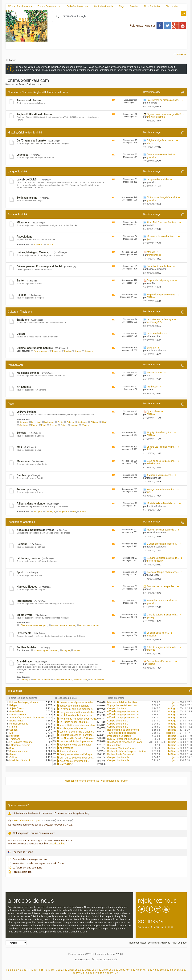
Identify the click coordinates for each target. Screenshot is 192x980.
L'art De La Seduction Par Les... (77, 758)
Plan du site (172, 6)
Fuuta (60, 422)
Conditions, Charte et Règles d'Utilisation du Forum (38, 92)
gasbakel (171, 733)
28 (86, 970)
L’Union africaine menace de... (162, 544)
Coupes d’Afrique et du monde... (163, 572)
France (21, 489)
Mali (19, 447)
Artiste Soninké (155, 373)
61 (84, 973)
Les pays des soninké (158, 179)
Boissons (89, 351)
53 (172, 970)
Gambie (21, 475)
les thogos (152, 387)
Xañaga (74, 425)
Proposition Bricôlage (119, 736)
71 (118, 973)
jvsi (174, 702)
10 (25, 970)
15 (42, 970)
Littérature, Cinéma (28, 558)
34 (107, 970)
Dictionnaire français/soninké (162, 197)
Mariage (151, 252)
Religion (22, 295)
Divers (78, 351)
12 (32, 970)
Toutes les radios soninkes (160, 601)
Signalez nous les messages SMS (164, 114)
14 (39, 970)
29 (90, 970)
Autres (83, 512)
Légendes (23, 155)
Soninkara (153, 943)
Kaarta (34, 425)
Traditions (23, 320)
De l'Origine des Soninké (31, 141)
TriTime (172, 730)
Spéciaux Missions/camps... (123, 748)
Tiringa (64, 425)
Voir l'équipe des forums (114, 781)
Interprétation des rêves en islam (77, 725)
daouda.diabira (57, 844)
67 (105, 973)
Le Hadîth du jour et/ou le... (74, 722)
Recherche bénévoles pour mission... (127, 751)
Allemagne (50, 512)
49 (158, 970)
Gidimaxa (83, 422)
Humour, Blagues (27, 587)
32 (100, 970)
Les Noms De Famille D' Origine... (78, 738)
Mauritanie (23, 461)
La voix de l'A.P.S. (27, 180)
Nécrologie (25, 680)
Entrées (68, 351)
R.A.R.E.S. (38, 245)
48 (155, 970)
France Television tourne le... (161, 530)
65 (98, 973)
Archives (165, 943)
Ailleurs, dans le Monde (31, 504)
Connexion (180, 54)
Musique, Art (16, 365)
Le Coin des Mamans (89, 625)
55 (178, 970)
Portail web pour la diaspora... (162, 266)
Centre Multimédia (104, 6)
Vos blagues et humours (73, 728)
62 (88, 973)
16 (45, 970)
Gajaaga (71, 422)
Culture (21, 334)
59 (77, 973)
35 (110, 970)
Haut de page (179, 943)
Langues (66, 651)
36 (114, 970)
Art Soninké (24, 387)
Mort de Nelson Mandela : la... (162, 503)
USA (74, 512)
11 (29, 970)
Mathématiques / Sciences (46, 651)
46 (148, 970)
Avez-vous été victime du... (74, 761)
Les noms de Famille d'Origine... (77, 732)
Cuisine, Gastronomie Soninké (35, 348)
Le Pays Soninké (27, 412)
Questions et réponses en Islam (77, 702)
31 (97, 970)
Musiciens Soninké (28, 373)
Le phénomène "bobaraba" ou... (77, 715)
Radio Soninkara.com (78, 6)
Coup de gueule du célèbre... (161, 461)
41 (131, 970)
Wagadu (86, 425)
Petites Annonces (42, 680)
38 (120, 970)
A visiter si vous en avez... (160, 475)
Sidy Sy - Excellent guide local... (124, 739)
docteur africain (68, 751)
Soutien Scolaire (27, 647)
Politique (22, 544)
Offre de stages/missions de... (162, 615)
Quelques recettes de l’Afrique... (77, 754)
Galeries (134, 6)
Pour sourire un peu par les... (161, 586)
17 (49, 970)
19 (56, 970)
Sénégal (22, 433)
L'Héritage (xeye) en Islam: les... (77, 735)
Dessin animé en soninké (159, 154)
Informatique (25, 601)
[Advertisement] (88, 37)
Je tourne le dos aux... (158, 334)
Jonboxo (23, 425)
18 (52, 970)
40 (127, 970)
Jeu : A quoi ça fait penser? (74, 706)
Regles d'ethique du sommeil (161, 295)
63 (91, 973)
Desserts (56, 351)
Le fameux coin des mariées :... (77, 709)
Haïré (105, 422)
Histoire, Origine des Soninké (25, 133)
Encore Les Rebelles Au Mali (161, 447)
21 (62, 970)
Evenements (24, 633)
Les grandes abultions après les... (78, 712)
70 (115, 973)
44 (141, 970)
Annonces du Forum (29, 100)
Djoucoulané (153, 412)
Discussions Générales (21, 522)
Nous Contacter (152, 6)
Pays (11, 404)
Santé (20, 281)
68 (108, 973)
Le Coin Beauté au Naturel (63, 625)
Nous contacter (137, 943)
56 (182, 970)
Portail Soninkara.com (20, 6)
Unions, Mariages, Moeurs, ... (34, 252)
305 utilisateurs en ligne (27, 820)
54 (175, 970)
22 (66, 970)
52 (168, 970)
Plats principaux (41, 351)
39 (124, 970)
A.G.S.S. (50, 245)
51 (165, 970)
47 (151, 970)
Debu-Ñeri (36, 422)
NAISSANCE (66, 764)
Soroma (53, 425)
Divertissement (98, 680)
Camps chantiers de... (119, 757)
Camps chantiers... (117, 708)
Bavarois (151, 348)
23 (69, 970)
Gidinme (94, 422)
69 (111, 973)
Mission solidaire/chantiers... (162, 236)
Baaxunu (23, 422)
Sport (20, 572)
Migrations (23, 222)
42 (134, 970)
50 (161, 970)
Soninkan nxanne (27, 198)
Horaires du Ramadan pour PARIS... (79, 719)
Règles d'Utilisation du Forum (34, 114)
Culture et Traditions (20, 312)
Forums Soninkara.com (49, 6)
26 (80, 970)
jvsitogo (172, 708)
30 (93, 970)
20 (59, 970)
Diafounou (49, 422)
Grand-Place (24, 661)
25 (76, 970)
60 (81, 973)
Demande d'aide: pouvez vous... (163, 558)
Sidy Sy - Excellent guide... (160, 433)
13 (35, 970)
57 (185, 970)
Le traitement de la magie (160, 319)
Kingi (44, 425)
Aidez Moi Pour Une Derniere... (162, 222)
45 (144, 970)
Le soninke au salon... (158, 633)
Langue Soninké (17, 171)
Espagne (38, 512)
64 (94, 973)
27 (83, 970)
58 (74, 973)
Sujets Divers (25, 615)
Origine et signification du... (161, 140)
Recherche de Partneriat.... (160, 661)
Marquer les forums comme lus (82, 781)
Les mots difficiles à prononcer (76, 741)
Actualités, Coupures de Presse (36, 530)
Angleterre (64, 512)
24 (73, 970)
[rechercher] (92, 16)
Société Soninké (17, 214)
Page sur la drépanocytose (160, 280)
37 (117, 970)
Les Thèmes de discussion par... (163, 100)
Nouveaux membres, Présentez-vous (70, 680)
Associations (25, 237)
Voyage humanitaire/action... (161, 489)
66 (101, 973)
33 (103, 970)
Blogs (121, 6)
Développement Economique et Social (39, 266)
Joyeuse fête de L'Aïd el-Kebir (76, 745)
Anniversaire (66, 748)
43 (137, 970)
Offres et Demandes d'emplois (33, 625)
